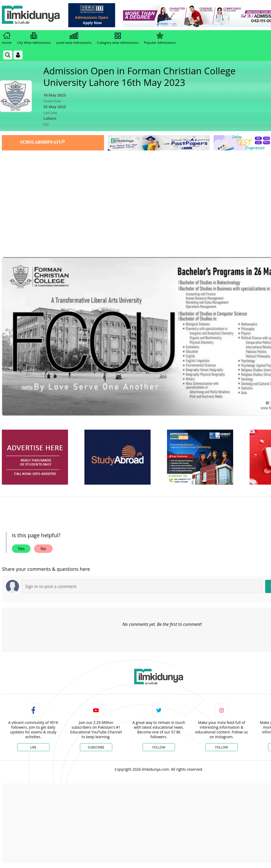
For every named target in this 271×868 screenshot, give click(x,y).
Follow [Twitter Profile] (159, 747)
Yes (21, 549)
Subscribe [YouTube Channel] (96, 747)
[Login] (18, 55)
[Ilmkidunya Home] (31, 15)
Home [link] (7, 39)
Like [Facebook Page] (33, 747)
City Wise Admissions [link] (34, 39)
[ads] (35, 457)
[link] (92, 15)
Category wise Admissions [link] (118, 39)
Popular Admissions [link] (160, 39)
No (43, 549)
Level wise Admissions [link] (74, 39)
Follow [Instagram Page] (222, 747)
